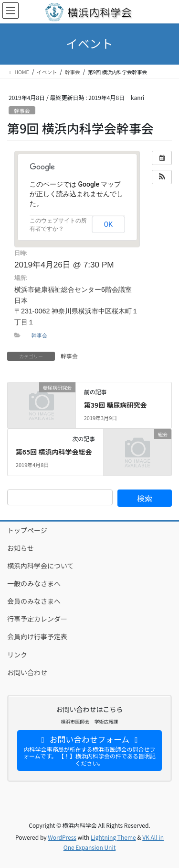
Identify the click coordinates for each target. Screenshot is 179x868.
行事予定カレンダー (37, 619)
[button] (162, 177)
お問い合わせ (27, 672)
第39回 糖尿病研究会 (116, 405)
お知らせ (21, 548)
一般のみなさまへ (34, 583)
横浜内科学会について (41, 566)
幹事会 (22, 111)
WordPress (62, 837)
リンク (17, 655)
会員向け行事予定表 (37, 636)
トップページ (27, 530)
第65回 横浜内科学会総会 (54, 452)
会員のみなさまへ (34, 601)
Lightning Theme (113, 837)
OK (108, 224)
